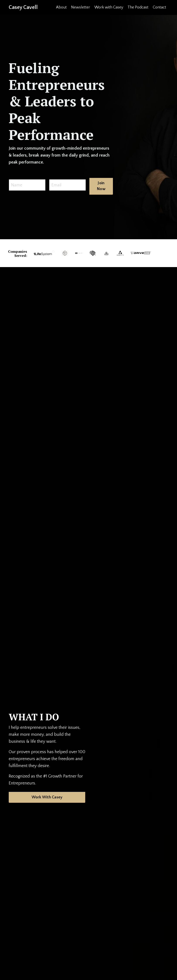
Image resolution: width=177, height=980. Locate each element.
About (61, 7)
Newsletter (81, 7)
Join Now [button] (101, 186)
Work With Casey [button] (47, 797)
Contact (159, 7)
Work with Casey (109, 7)
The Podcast (138, 7)
